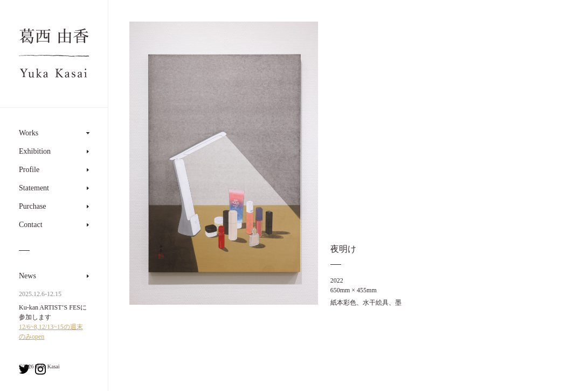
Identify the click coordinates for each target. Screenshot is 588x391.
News (27, 276)
